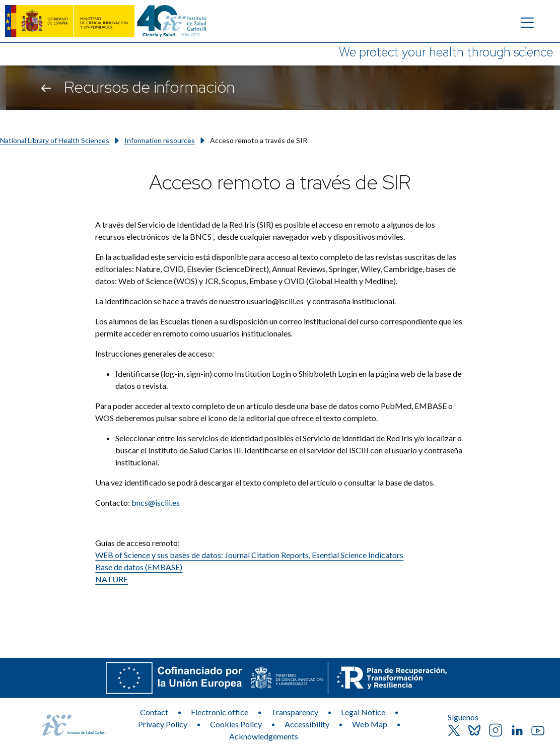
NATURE (112, 579)
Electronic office (220, 712)
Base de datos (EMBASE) (139, 567)
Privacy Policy (163, 724)
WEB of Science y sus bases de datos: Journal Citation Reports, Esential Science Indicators (249, 555)
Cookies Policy (236, 724)
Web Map (370, 724)
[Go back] (46, 88)
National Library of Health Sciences (55, 140)
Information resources (160, 140)
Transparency (295, 712)
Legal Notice (363, 712)
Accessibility (307, 724)
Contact (154, 712)
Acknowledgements (264, 736)
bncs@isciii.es (156, 502)
